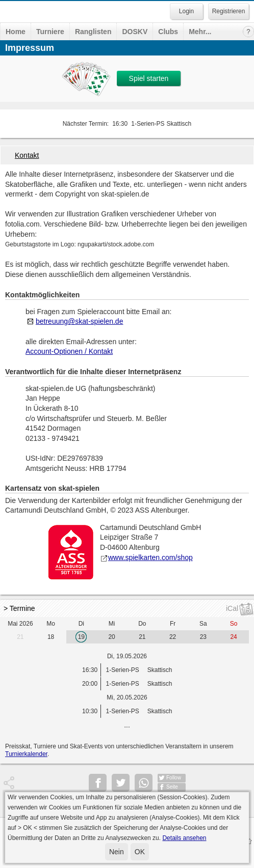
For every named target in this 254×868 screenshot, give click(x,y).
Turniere (50, 32)
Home (16, 32)
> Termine (19, 608)
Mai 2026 (20, 624)
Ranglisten (93, 32)
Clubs (168, 32)
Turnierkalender (26, 754)
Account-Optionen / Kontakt (69, 351)
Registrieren (229, 11)
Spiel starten (149, 78)
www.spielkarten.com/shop (146, 557)
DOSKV (135, 32)
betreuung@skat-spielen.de (79, 321)
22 (173, 637)
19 (81, 637)
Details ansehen (184, 838)
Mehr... (200, 32)
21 (20, 637)
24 (233, 637)
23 (203, 637)
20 (111, 637)
